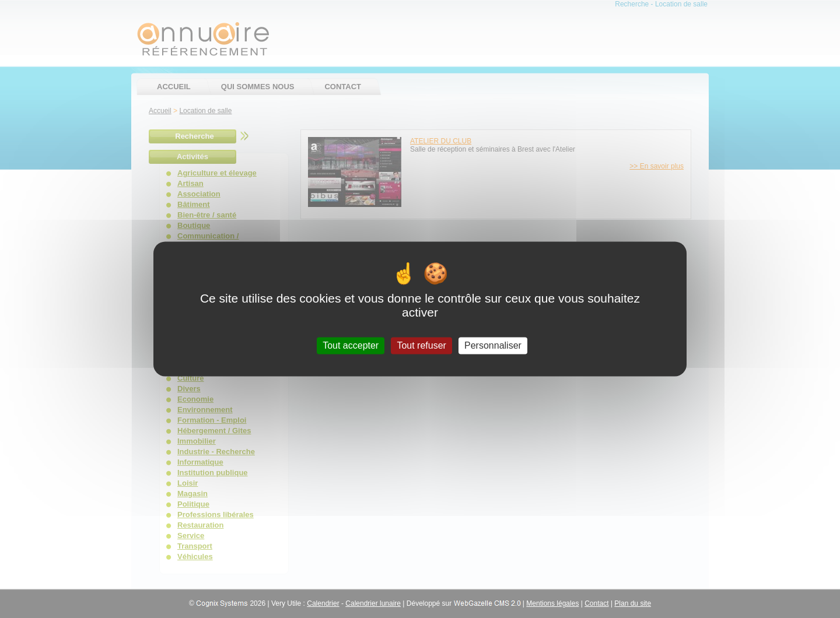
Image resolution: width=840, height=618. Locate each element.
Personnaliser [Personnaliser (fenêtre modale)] (493, 345)
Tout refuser (421, 345)
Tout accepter (351, 345)
